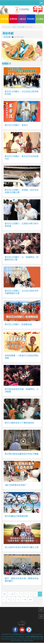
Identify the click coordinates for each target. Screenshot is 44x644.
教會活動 (4, 19)
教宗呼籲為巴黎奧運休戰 (16, 516)
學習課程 (31, 19)
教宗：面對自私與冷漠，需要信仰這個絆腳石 (22, 580)
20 (18, 599)
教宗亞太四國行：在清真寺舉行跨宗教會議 (22, 225)
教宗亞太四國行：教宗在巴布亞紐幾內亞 (22, 157)
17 (4, 599)
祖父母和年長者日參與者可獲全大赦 (22, 547)
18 (9, 599)
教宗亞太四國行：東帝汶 (16, 125)
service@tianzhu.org (34, 636)
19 (13, 599)
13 (26, 594)
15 (35, 594)
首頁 (14, 27)
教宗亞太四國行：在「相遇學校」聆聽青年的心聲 (22, 258)
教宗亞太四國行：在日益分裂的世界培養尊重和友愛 (22, 292)
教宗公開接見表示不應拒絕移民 (19, 423)
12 (22, 594)
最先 (5, 594)
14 (31, 594)
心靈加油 (22, 19)
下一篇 (24, 599)
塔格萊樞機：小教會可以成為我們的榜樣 (22, 357)
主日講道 (40, 19)
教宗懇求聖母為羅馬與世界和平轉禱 (22, 454)
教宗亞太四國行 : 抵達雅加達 (18, 324)
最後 (31, 599)
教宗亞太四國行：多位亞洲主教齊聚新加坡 (22, 93)
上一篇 (11, 594)
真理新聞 (13, 19)
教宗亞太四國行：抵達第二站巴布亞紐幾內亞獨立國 (22, 191)
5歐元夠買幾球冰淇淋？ (16, 485)
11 (17, 594)
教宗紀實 (21, 27)
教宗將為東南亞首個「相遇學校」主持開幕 (22, 390)
